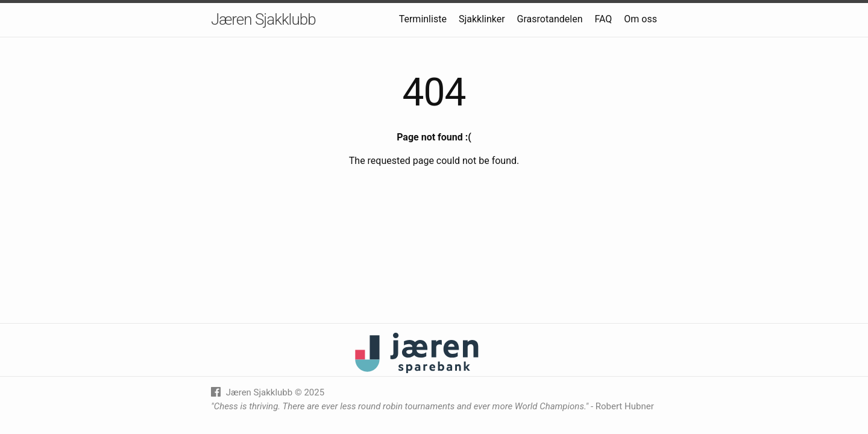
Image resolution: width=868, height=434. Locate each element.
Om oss (640, 19)
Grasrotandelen (550, 19)
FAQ (603, 19)
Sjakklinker (482, 19)
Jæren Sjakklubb (263, 19)
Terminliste (423, 19)
